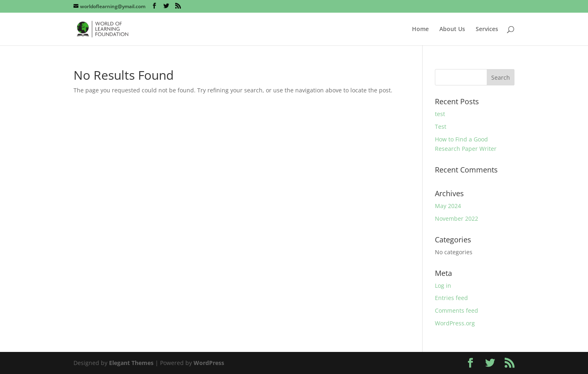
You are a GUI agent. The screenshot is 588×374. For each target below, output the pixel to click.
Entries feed (451, 298)
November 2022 (457, 218)
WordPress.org (455, 323)
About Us (452, 29)
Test (441, 127)
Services (487, 29)
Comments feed (457, 310)
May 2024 (448, 206)
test (440, 114)
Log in (443, 286)
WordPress (209, 363)
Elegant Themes (131, 363)
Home (420, 29)
